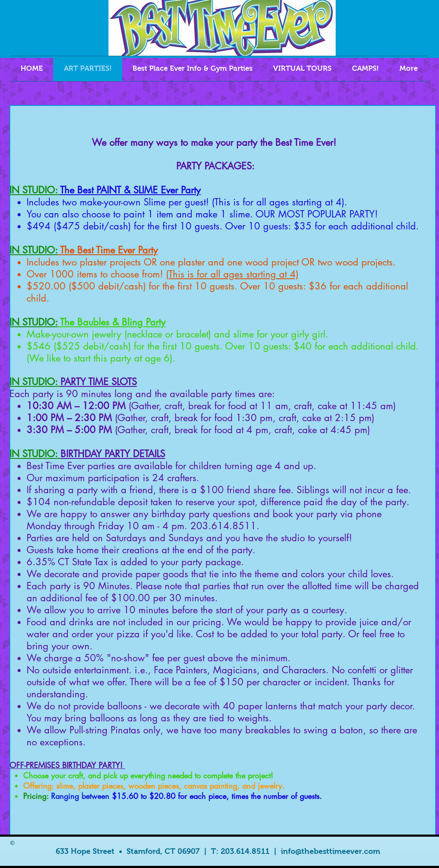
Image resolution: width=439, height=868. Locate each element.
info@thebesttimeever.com (331, 851)
